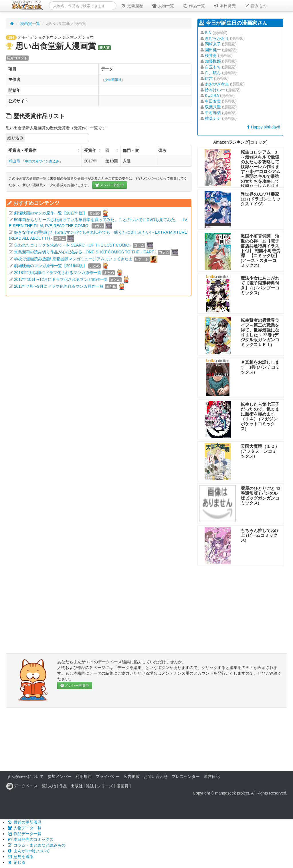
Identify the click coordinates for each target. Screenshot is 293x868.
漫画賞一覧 (30, 23)
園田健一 (213, 50)
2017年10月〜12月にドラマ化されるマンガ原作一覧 (61, 279)
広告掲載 (132, 776)
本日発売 (225, 6)
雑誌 (90, 786)
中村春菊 (213, 113)
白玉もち (213, 67)
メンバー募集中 (110, 185)
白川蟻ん (213, 73)
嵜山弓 (14, 161)
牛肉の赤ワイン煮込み (42, 161)
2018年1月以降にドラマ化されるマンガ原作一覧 (58, 273)
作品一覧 (194, 6)
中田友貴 (213, 101)
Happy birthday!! (264, 127)
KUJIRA (212, 96)
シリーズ (105, 786)
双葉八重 (213, 107)
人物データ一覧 (24, 828)
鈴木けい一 (215, 90)
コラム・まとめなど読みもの (36, 845)
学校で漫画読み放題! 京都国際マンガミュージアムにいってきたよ (73, 259)
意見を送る (20, 857)
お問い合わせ (156, 776)
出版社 (77, 786)
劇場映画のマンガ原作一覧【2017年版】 (51, 213)
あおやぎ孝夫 (217, 84)
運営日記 (212, 776)
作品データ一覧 (24, 834)
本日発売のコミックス (30, 839)
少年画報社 (113, 80)
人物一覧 (163, 6)
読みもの (256, 6)
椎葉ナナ (213, 118)
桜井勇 (211, 55)
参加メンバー (60, 776)
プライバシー (108, 776)
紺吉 (209, 78)
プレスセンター (186, 776)
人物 (52, 786)
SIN (208, 33)
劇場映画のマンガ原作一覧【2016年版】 (51, 266)
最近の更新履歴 (24, 822)
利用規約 (84, 776)
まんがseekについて (25, 776)
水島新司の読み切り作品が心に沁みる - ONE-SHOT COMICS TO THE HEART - (85, 252)
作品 (63, 786)
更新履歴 (132, 6)
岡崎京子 (213, 44)
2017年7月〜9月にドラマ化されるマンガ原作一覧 (59, 286)
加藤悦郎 (213, 61)
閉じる (16, 862)
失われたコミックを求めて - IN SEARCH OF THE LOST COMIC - (73, 245)
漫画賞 (122, 786)
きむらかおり (217, 38)
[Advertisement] (99, 353)
